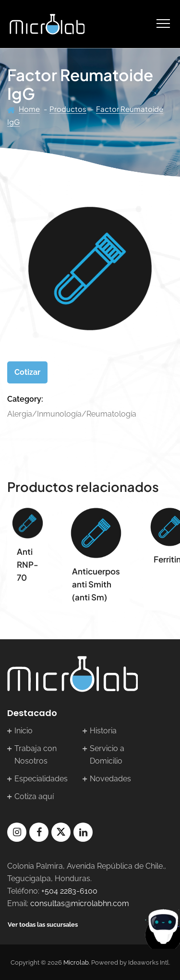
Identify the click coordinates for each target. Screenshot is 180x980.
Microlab (76, 962)
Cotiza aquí (34, 796)
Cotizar (27, 372)
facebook (39, 832)
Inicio (24, 731)
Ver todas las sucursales (43, 925)
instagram (17, 832)
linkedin (83, 832)
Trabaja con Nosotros (36, 755)
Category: (25, 399)
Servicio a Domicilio (107, 755)
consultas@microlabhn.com (80, 903)
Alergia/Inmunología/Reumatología (72, 414)
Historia (103, 731)
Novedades (110, 779)
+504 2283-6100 (69, 891)
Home (29, 109)
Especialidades (41, 779)
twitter (61, 832)
